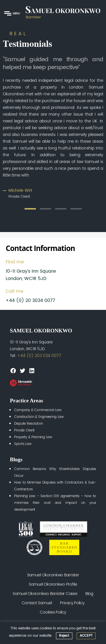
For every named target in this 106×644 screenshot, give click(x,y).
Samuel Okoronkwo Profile (53, 584)
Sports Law (23, 444)
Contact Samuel (37, 603)
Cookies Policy (53, 612)
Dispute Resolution (29, 424)
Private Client (24, 430)
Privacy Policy (72, 603)
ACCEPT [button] (86, 636)
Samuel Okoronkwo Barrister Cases (45, 594)
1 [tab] (30, 209)
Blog (89, 594)
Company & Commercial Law (38, 410)
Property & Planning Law (33, 437)
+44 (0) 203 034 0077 (39, 356)
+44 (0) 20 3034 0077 (30, 301)
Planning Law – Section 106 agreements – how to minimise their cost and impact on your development (55, 503)
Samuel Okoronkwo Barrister (53, 575)
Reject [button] (64, 636)
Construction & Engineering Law (39, 417)
